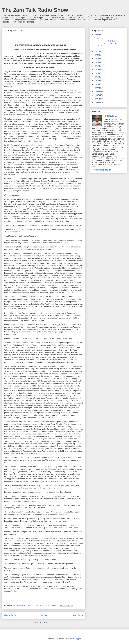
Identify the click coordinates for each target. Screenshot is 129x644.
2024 (97, 35)
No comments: (51, 605)
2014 (97, 77)
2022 (97, 51)
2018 (97, 62)
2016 (97, 69)
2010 (97, 84)
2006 (97, 99)
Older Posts (78, 615)
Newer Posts (10, 615)
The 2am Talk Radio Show (35, 10)
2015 (97, 73)
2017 (97, 66)
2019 (97, 58)
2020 (97, 55)
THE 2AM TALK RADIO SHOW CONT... (106, 43)
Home (44, 615)
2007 (97, 95)
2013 (97, 80)
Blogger (78, 639)
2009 (97, 88)
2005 (97, 102)
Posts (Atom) (49, 622)
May (99, 38)
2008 (97, 91)
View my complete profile (102, 170)
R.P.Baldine (112, 116)
